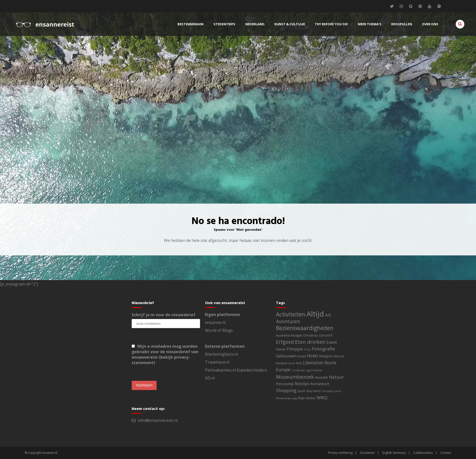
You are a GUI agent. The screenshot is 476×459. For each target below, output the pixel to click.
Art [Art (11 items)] (328, 315)
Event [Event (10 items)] (332, 342)
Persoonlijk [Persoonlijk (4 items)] (285, 384)
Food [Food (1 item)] (308, 349)
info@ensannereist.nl (158, 420)
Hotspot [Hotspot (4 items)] (325, 356)
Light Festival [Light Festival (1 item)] (314, 370)
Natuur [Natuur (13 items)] (336, 377)
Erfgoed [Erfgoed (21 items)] (285, 342)
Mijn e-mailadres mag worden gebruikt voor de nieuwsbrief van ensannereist (165, 354)
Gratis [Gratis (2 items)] (302, 356)
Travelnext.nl (217, 362)
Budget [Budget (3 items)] (297, 335)
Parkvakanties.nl (220, 370)
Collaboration (423, 453)
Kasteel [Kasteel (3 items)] (282, 363)
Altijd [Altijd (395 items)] (315, 314)
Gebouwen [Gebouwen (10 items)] (286, 356)
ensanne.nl (215, 322)
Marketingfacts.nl (221, 354)
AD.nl (210, 378)
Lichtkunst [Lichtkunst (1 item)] (298, 370)
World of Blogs (219, 330)
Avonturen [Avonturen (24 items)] (288, 321)
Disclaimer (367, 453)
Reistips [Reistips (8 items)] (302, 384)
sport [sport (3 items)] (301, 391)
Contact (446, 453)
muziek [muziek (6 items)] (321, 377)
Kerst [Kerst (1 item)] (292, 363)
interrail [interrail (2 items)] (338, 356)
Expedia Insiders (252, 370)
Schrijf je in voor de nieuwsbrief (164, 315)
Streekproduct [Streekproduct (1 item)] (331, 391)
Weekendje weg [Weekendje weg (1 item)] (286, 398)
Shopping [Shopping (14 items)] (286, 390)
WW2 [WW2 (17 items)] (322, 397)
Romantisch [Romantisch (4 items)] (320, 384)
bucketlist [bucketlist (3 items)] (283, 335)
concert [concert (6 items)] (326, 335)
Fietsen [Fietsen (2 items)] (281, 349)
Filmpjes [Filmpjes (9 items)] (295, 349)
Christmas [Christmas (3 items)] (311, 335)
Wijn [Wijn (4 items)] (301, 398)
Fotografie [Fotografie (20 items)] (324, 349)
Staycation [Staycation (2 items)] (314, 391)
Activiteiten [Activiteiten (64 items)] (291, 314)
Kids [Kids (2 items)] (299, 363)
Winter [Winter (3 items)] (311, 398)
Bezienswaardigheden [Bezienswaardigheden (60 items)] (305, 328)
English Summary (394, 453)
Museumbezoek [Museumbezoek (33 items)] (295, 377)
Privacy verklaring (340, 453)
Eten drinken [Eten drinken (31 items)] (310, 342)
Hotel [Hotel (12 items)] (312, 356)
